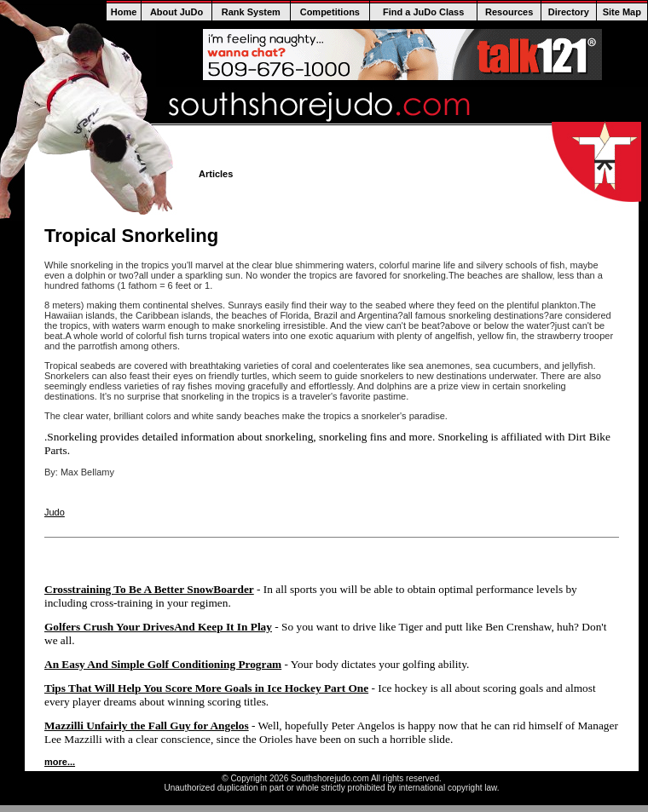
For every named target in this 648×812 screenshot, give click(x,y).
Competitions (330, 12)
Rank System (251, 12)
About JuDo (176, 12)
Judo (55, 512)
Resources (509, 12)
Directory (569, 12)
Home (124, 12)
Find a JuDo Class (423, 12)
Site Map (622, 12)
